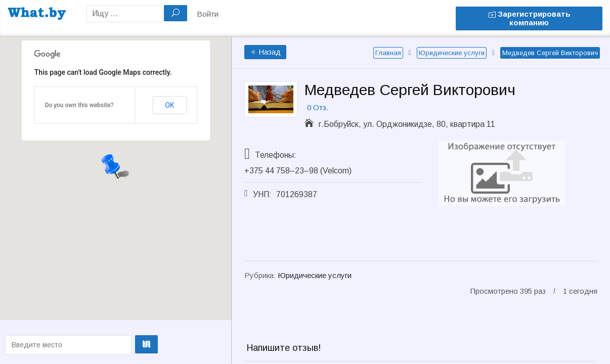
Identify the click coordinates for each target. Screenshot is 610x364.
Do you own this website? (79, 105)
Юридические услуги (452, 53)
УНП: (262, 194)
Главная (388, 53)
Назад (265, 52)
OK (169, 105)
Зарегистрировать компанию (529, 18)
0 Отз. (318, 107)
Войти (208, 14)
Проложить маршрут (114, 344)
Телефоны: (276, 155)
